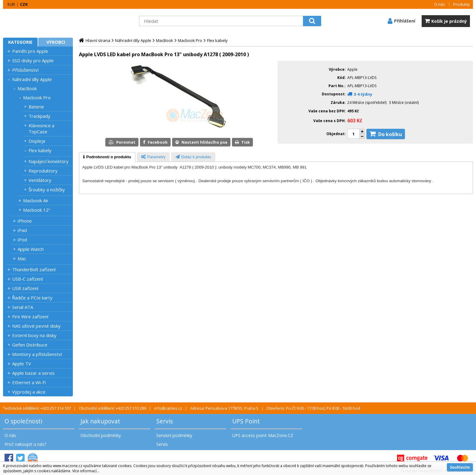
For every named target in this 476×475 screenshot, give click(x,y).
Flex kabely (40, 150)
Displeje (37, 141)
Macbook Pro (37, 97)
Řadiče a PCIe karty (32, 298)
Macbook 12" (37, 210)
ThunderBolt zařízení (34, 269)
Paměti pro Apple (30, 51)
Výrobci (56, 42)
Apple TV (22, 364)
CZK (24, 4)
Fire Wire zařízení (30, 316)
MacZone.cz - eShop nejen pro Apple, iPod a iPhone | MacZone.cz (41, 21)
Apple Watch (31, 249)
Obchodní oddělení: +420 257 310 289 (112, 408)
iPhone (25, 221)
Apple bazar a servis (33, 373)
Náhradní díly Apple (32, 79)
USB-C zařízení (27, 279)
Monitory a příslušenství (37, 354)
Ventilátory (40, 180)
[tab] (107, 157)
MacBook (27, 88)
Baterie (36, 107)
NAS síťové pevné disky (36, 326)
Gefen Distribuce (30, 345)
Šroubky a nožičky (47, 190)
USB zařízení (25, 288)
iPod (22, 240)
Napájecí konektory (49, 161)
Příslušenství (25, 70)
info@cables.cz (168, 408)
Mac (22, 258)
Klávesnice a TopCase (41, 128)
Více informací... (86, 471)
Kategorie (20, 42)
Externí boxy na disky (34, 335)
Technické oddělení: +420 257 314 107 (37, 408)
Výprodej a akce (29, 392)
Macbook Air (36, 200)
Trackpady (39, 116)
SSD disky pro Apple (33, 60)
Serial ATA (23, 307)
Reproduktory (43, 171)
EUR (11, 4)
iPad (22, 230)
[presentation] (107, 157)
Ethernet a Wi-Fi (29, 382)
